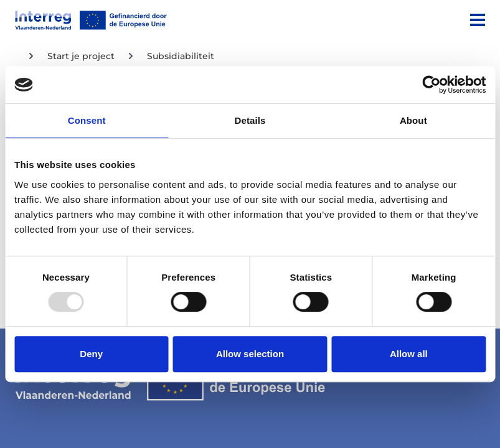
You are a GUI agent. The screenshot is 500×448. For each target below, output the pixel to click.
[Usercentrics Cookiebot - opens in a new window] (431, 85)
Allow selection (250, 354)
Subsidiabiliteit (181, 56)
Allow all (409, 354)
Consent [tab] (87, 120)
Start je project (81, 56)
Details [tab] (250, 120)
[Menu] (478, 20)
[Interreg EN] (91, 20)
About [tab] (413, 120)
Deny (91, 354)
